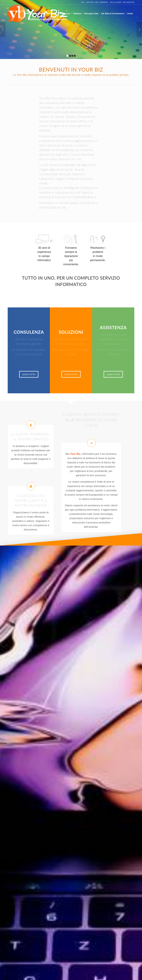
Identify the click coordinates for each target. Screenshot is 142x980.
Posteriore (139, 30)
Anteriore (3, 30)
